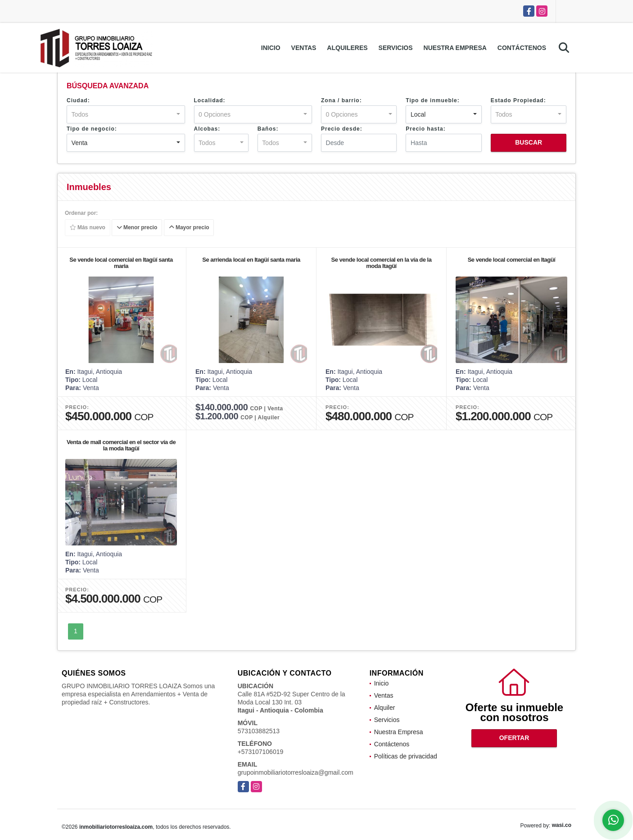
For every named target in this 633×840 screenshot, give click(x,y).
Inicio (271, 48)
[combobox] (126, 114)
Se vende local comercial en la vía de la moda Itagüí (382, 263)
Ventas (304, 48)
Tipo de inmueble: (432, 100)
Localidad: (210, 100)
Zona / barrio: (341, 100)
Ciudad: (78, 100)
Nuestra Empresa (455, 48)
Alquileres (347, 48)
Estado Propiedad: (518, 100)
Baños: (268, 129)
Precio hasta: (425, 129)
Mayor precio (189, 228)
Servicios (396, 48)
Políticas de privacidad (406, 756)
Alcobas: (207, 129)
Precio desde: (342, 129)
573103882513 (259, 731)
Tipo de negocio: (92, 129)
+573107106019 (261, 752)
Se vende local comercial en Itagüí (512, 260)
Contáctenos (522, 48)
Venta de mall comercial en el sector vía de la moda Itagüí (121, 445)
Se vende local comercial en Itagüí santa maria (121, 263)
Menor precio (137, 228)
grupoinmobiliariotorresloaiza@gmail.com (296, 772)
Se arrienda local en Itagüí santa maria (251, 260)
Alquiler (385, 708)
